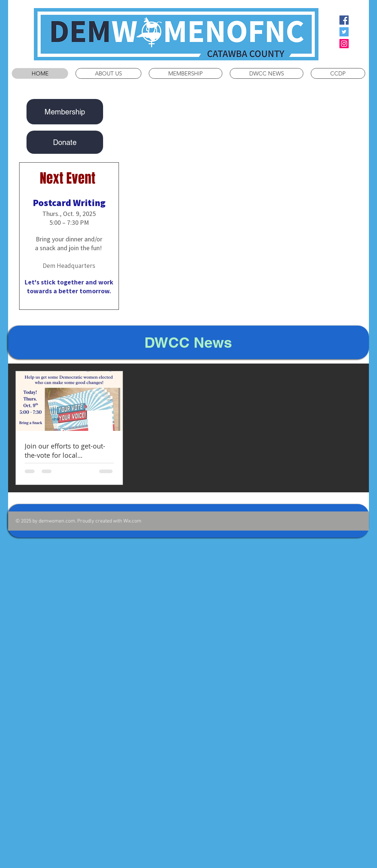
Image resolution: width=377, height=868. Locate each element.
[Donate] (65, 142)
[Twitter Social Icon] (344, 32)
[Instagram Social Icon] (344, 44)
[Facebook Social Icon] (344, 20)
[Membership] (65, 112)
